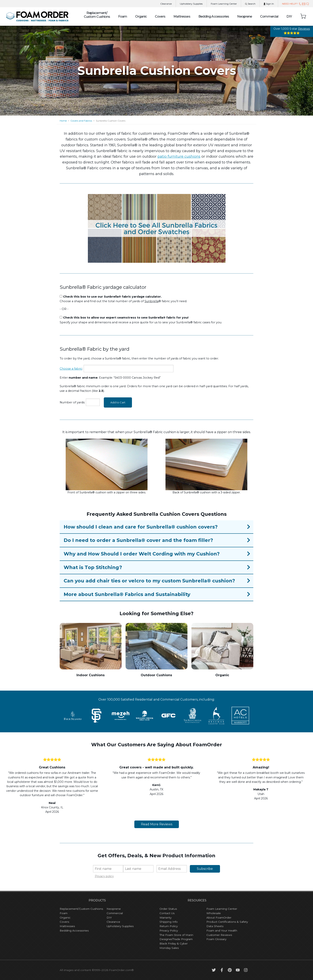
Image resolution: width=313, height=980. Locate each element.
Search (250, 4)
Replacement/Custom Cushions (81, 909)
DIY (289, 16)
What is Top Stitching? (93, 567)
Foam (123, 16)
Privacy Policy (169, 931)
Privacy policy (104, 876)
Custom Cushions (97, 15)
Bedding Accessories (214, 16)
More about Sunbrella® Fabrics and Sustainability (127, 594)
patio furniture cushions (179, 156)
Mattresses (182, 16)
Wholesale (214, 913)
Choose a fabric (71, 369)
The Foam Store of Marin (176, 935)
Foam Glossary (216, 939)
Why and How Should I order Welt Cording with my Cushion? (142, 554)
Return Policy (169, 926)
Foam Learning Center (222, 909)
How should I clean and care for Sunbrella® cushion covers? (141, 527)
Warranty (165, 918)
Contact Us (167, 913)
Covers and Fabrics (81, 121)
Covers (160, 16)
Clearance (166, 4)
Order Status (168, 909)
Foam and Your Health (222, 931)
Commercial (269, 16)
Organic (141, 16)
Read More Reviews (157, 824)
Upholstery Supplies (120, 926)
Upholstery (191, 4)
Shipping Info (169, 922)
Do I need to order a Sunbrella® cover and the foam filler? (138, 540)
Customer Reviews (219, 935)
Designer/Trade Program (176, 939)
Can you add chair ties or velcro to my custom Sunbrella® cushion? (149, 581)
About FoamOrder (219, 918)
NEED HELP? (296, 4)
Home (63, 121)
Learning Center (224, 4)
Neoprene (245, 16)
